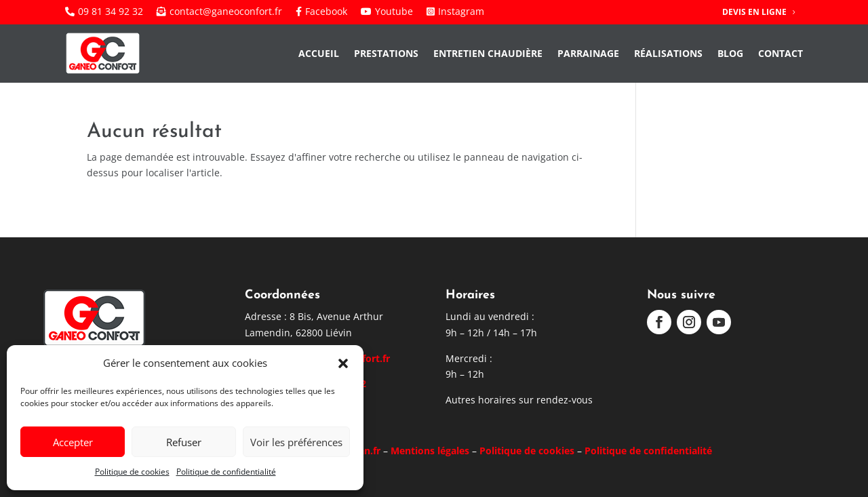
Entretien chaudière (488, 53)
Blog (730, 53)
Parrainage (588, 53)
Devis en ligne (754, 12)
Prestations (386, 53)
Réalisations (668, 53)
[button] (343, 363)
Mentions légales (430, 451)
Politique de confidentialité (226, 472)
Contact (781, 53)
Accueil (319, 53)
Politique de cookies (132, 472)
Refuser (184, 442)
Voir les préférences (296, 442)
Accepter (73, 442)
